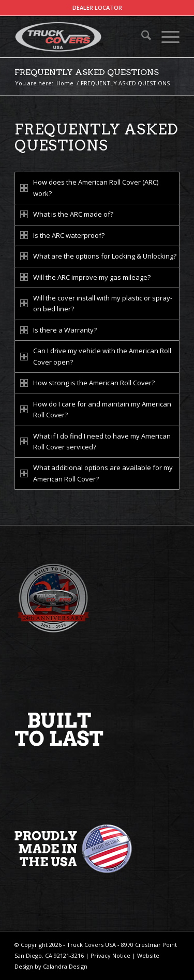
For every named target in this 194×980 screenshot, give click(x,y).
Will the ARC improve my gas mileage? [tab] (85, 277)
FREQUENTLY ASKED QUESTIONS (87, 72)
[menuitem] (141, 37)
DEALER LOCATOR (97, 7)
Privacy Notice (110, 955)
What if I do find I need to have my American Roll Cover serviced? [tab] (95, 441)
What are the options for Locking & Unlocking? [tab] (98, 256)
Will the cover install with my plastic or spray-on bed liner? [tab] (96, 303)
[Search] (141, 37)
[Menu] (165, 37)
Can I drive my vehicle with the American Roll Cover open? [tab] (96, 356)
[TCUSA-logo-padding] (80, 37)
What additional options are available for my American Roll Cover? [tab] (96, 473)
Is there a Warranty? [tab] (58, 330)
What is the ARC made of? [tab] (67, 214)
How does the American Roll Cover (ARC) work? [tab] (89, 187)
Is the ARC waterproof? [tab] (62, 235)
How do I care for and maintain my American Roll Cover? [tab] (96, 409)
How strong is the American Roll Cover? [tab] (87, 383)
